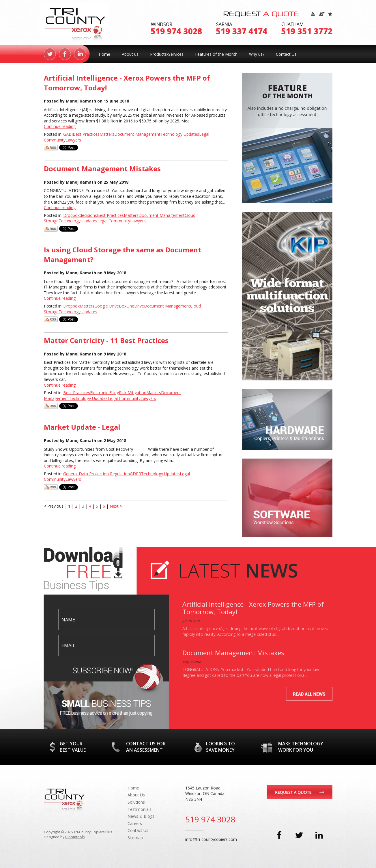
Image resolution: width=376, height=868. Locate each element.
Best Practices (86, 134)
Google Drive (107, 306)
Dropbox (71, 215)
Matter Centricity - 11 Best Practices (106, 340)
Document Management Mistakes (102, 168)
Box (123, 306)
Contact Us (286, 54)
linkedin (80, 54)
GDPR (135, 474)
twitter (50, 54)
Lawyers (73, 140)
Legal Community (114, 221)
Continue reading (60, 126)
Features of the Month (216, 54)
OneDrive (135, 306)
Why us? (257, 54)
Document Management (137, 134)
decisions (88, 215)
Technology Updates (180, 134)
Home (104, 54)
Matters (107, 134)
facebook (65, 54)
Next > (116, 506)
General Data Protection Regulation (97, 474)
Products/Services (167, 54)
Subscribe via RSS (51, 148)
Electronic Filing (104, 393)
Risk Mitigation (133, 393)
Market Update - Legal (82, 427)
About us (130, 54)
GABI (68, 134)
